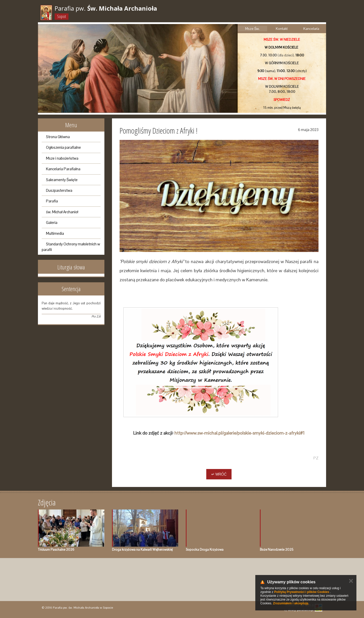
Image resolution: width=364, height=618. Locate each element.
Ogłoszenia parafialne (63, 147)
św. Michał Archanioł (62, 212)
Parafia (52, 201)
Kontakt (282, 29)
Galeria (52, 222)
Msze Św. (252, 29)
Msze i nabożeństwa (62, 158)
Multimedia (55, 233)
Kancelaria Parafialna (63, 169)
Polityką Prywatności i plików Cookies (302, 592)
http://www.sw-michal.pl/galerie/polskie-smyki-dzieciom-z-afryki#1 (240, 433)
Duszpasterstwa (59, 190)
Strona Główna (58, 137)
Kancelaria (311, 29)
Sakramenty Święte (62, 180)
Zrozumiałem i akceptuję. (291, 603)
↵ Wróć (219, 474)
